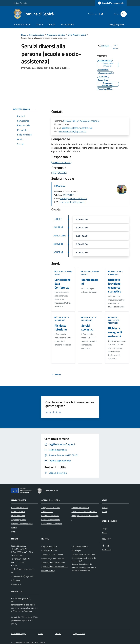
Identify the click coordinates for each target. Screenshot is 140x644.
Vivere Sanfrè (67, 24)
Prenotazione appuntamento (84, 567)
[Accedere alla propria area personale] (111, 3)
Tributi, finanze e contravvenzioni (85, 518)
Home (24, 35)
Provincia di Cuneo (49, 550)
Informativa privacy (80, 546)
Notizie (105, 508)
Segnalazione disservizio (82, 564)
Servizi (52, 24)
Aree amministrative (20, 508)
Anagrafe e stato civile (51, 508)
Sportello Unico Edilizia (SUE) (53, 562)
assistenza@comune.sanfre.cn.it (77, 128)
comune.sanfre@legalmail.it (73, 131)
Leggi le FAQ (77, 561)
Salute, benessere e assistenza (114, 320)
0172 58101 (69, 195)
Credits (58, 634)
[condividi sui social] (103, 46)
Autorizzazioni (47, 512)
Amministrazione (22, 24)
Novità (40, 24)
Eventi (104, 532)
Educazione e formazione (115, 273)
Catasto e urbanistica (50, 516)
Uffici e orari (16, 580)
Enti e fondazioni (18, 516)
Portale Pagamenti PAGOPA (53, 558)
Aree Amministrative (56, 35)
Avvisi (104, 512)
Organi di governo (19, 520)
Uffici (13, 532)
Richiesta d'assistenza (81, 570)
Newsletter (106, 549)
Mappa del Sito (79, 634)
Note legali (76, 550)
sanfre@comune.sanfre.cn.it (74, 198)
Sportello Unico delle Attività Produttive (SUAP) (55, 568)
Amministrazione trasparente (84, 558)
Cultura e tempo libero (63, 273)
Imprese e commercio (80, 508)
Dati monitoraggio (19, 634)
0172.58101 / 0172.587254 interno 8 (81, 121)
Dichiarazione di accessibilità (83, 554)
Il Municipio (60, 186)
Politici (14, 528)
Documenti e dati (18, 512)
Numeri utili (16, 584)
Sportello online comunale (52, 554)
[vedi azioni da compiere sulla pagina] (114, 47)
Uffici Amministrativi (77, 35)
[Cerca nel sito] (123, 14)
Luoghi (105, 528)
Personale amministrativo (22, 524)
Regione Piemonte (20, 3)
